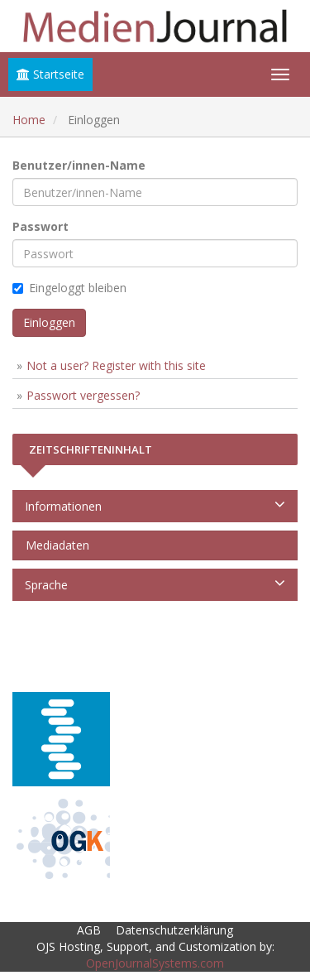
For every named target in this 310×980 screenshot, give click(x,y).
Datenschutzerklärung (174, 930)
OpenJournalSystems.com (155, 963)
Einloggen (49, 322)
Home (29, 120)
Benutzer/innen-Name (79, 165)
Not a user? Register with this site (116, 365)
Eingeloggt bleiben (69, 288)
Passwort (41, 226)
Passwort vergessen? (83, 395)
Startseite (50, 74)
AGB (89, 930)
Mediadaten (54, 545)
